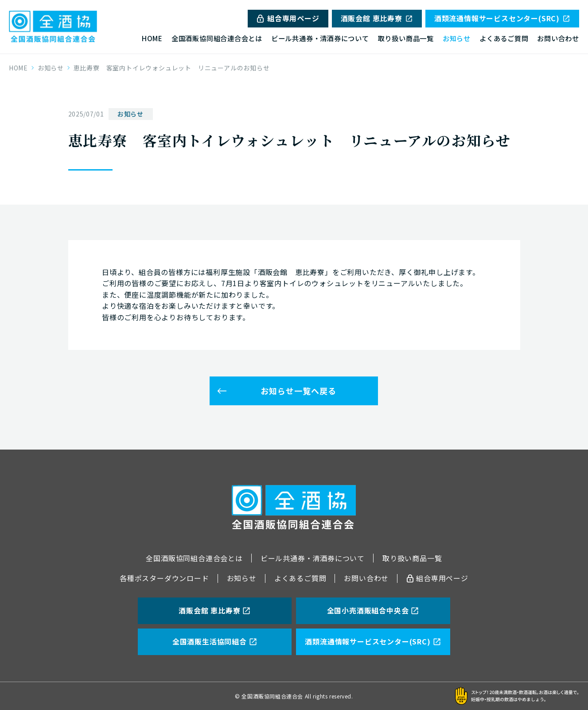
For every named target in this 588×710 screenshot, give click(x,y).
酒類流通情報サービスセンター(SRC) (502, 18)
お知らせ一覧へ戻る (298, 391)
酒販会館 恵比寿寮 (377, 18)
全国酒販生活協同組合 (215, 641)
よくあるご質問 (504, 38)
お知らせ (457, 38)
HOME (152, 38)
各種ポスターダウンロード (164, 578)
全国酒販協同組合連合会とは (217, 38)
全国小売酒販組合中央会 (373, 610)
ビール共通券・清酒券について (320, 38)
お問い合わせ (558, 38)
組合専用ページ (288, 18)
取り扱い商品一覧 (406, 38)
